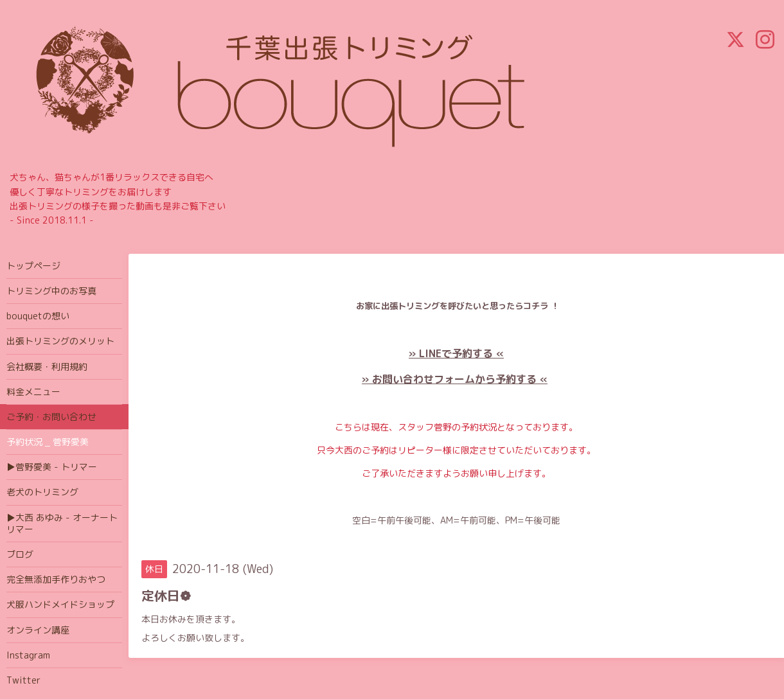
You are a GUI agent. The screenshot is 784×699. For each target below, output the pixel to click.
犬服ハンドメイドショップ (60, 604)
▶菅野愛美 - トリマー (52, 467)
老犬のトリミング (42, 492)
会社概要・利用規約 (47, 367)
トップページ (33, 266)
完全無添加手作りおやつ (56, 579)
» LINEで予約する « (456, 353)
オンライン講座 (38, 630)
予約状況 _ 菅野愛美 (48, 442)
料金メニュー (33, 392)
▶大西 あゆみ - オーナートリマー (62, 523)
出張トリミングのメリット (60, 341)
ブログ (20, 554)
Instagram (28, 655)
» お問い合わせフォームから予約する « (455, 379)
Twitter (23, 680)
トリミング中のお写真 (51, 291)
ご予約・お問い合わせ (51, 417)
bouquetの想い (38, 316)
